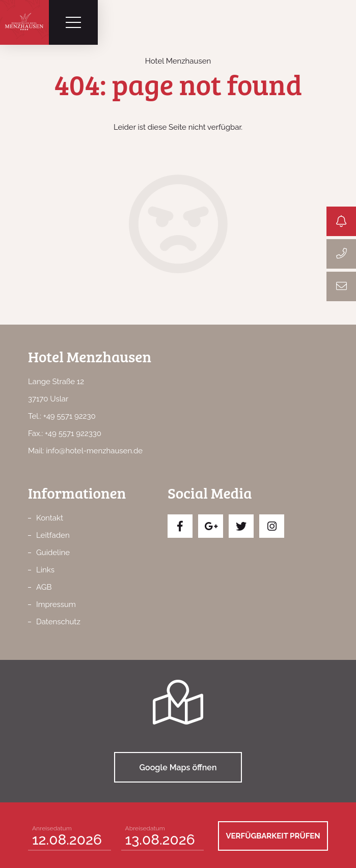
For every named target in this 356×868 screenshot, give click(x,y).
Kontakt (50, 518)
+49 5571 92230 (70, 416)
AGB (44, 587)
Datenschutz (58, 622)
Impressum (56, 604)
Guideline (53, 553)
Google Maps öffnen (178, 768)
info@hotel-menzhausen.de (94, 451)
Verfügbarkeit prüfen (273, 836)
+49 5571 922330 (73, 433)
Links (45, 570)
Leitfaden (53, 535)
